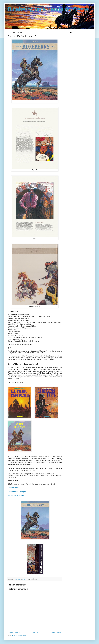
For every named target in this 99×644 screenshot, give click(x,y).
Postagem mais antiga (56, 633)
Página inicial (35, 633)
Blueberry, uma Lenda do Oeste (48, 9)
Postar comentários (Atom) (19, 635)
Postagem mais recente (14, 633)
